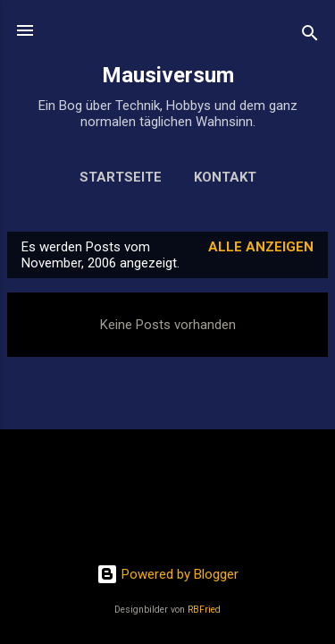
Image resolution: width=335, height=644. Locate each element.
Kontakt (225, 177)
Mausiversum (168, 75)
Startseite (121, 177)
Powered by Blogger (167, 574)
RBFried (204, 610)
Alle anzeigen (261, 247)
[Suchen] (310, 36)
